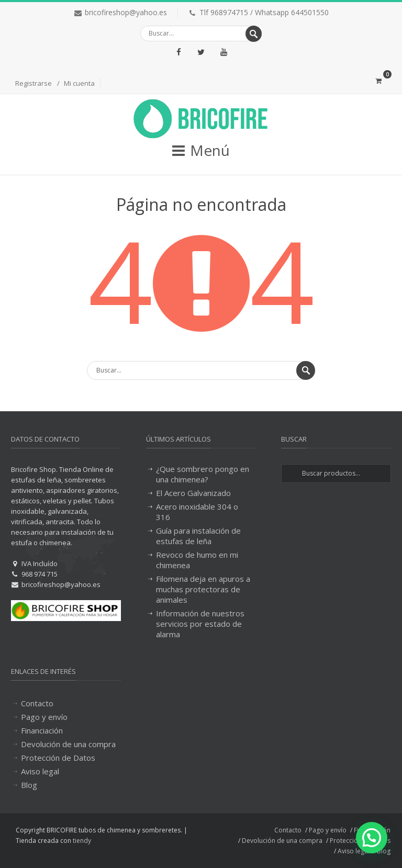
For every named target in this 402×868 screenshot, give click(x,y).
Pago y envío (44, 717)
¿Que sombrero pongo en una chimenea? (203, 474)
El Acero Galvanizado (193, 493)
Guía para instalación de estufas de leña (198, 536)
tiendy (82, 841)
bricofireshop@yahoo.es (126, 12)
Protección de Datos (58, 758)
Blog (29, 785)
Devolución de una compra (68, 744)
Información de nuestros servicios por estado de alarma (200, 624)
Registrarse (33, 83)
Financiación (42, 730)
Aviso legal (40, 771)
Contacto (37, 703)
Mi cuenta (79, 83)
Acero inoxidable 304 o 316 (197, 512)
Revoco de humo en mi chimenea (197, 560)
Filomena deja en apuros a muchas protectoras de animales (203, 589)
